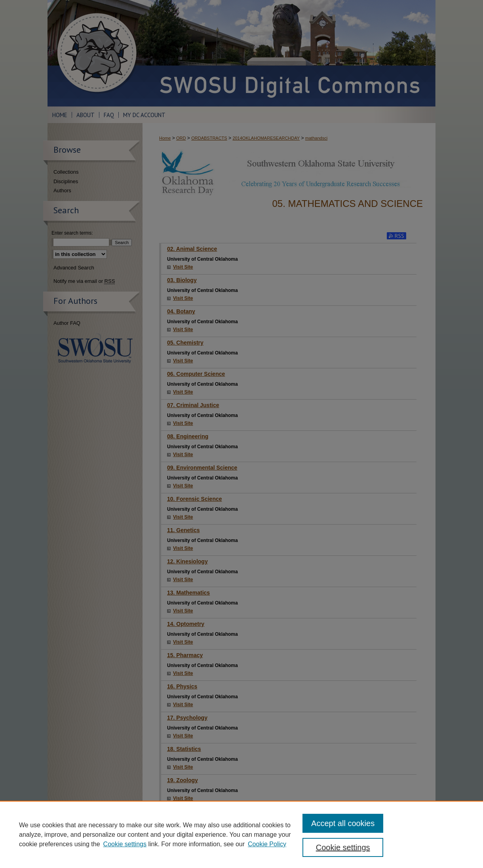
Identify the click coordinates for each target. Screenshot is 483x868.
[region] (241, 834)
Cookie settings (125, 844)
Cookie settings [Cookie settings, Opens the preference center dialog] (343, 847)
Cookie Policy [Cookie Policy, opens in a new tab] (267, 844)
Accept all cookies (343, 823)
